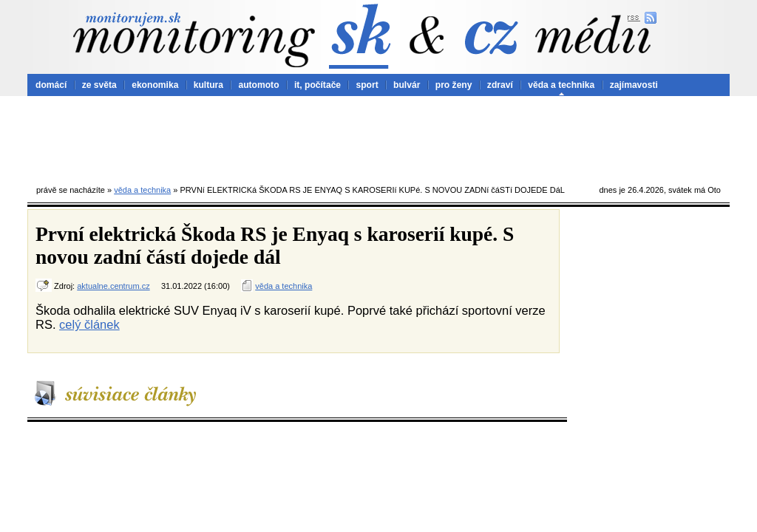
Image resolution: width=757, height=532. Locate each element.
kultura (208, 85)
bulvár (407, 85)
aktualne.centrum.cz (113, 286)
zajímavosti (634, 85)
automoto (258, 85)
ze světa (99, 85)
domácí (51, 85)
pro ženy (454, 85)
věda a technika (561, 85)
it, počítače (318, 85)
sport (367, 85)
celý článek (89, 324)
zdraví (500, 85)
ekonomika (155, 85)
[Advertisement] (378, 137)
